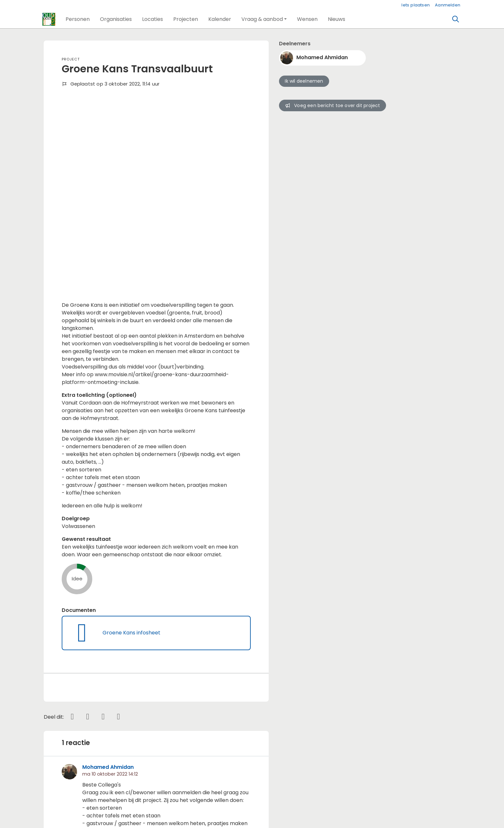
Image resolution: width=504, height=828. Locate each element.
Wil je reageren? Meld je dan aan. (103, 742)
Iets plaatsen (416, 5)
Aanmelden (448, 5)
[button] (78, 19)
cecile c (113, 691)
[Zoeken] (456, 19)
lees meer (95, 665)
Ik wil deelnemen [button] (304, 81)
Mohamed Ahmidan (108, 586)
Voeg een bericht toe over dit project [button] (332, 105)
